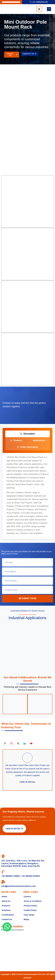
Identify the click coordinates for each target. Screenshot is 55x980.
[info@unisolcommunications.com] (3, 882)
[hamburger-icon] (39, 9)
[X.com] (18, 744)
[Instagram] (11, 744)
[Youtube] (31, 744)
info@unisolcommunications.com (19, 886)
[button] (3, 644)
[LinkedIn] (25, 744)
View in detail (28, 782)
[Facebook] (5, 744)
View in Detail (14, 829)
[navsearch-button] (49, 9)
